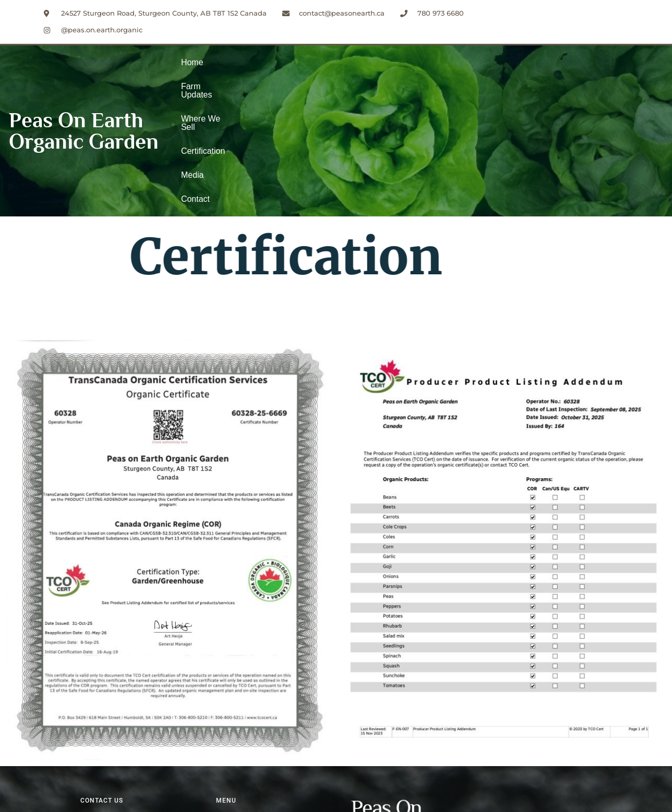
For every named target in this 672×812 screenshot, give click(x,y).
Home (192, 72)
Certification (380, 72)
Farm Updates (245, 72)
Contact (471, 72)
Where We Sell (315, 72)
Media (430, 72)
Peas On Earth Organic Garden (84, 72)
